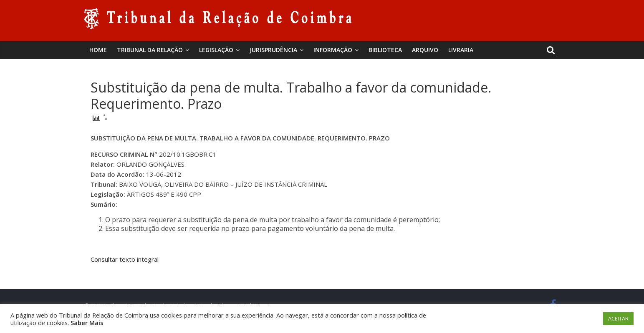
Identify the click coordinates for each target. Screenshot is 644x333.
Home (98, 50)
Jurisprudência (273, 50)
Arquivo (425, 50)
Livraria (461, 50)
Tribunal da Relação (150, 50)
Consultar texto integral (125, 259)
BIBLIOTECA (385, 50)
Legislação (216, 50)
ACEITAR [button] (618, 318)
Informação (333, 50)
